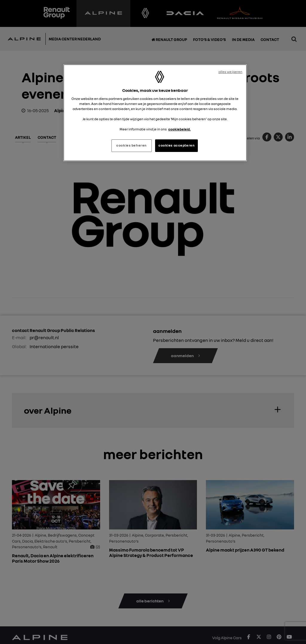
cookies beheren (131, 145)
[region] (155, 113)
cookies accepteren (176, 145)
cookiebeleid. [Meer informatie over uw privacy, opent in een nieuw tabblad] (179, 129)
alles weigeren (231, 72)
